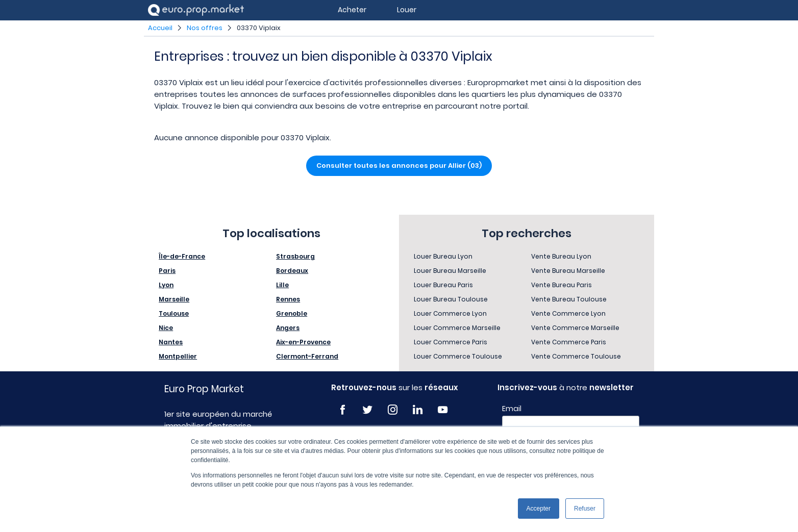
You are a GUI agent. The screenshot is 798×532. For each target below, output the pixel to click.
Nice (166, 328)
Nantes (171, 342)
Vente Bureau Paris (562, 285)
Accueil (160, 28)
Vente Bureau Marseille (568, 271)
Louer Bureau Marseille (450, 271)
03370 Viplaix (259, 28)
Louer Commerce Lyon (450, 313)
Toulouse (174, 313)
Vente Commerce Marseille (575, 328)
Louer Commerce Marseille (457, 328)
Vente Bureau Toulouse (569, 299)
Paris (167, 271)
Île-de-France (182, 256)
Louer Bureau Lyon (443, 256)
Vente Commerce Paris (569, 342)
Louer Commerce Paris (451, 342)
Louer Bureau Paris (443, 285)
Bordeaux (292, 271)
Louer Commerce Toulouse (458, 356)
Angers (288, 328)
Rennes (288, 299)
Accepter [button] (539, 509)
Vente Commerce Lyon (568, 313)
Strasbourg (295, 256)
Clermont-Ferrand (307, 356)
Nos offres (205, 28)
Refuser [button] (585, 509)
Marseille (174, 299)
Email (512, 409)
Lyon (166, 285)
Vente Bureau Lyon (561, 256)
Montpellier (178, 356)
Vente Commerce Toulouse (576, 356)
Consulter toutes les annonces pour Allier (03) (399, 166)
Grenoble (292, 313)
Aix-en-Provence (303, 342)
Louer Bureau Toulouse (451, 299)
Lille (282, 285)
